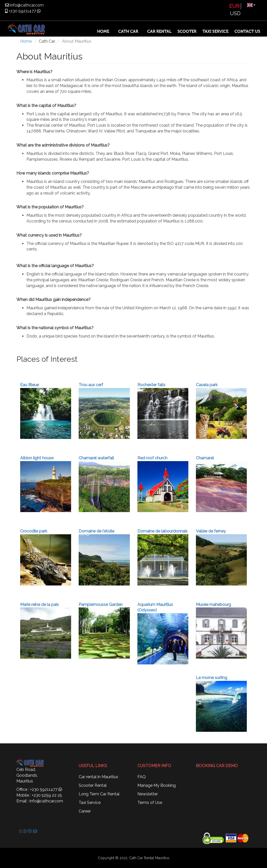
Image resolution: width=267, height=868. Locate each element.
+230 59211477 (22, 11)
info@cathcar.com (26, 5)
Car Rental (159, 32)
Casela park (207, 385)
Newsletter (148, 794)
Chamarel (205, 458)
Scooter (187, 32)
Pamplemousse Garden (101, 605)
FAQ (142, 777)
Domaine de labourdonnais (162, 531)
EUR (234, 6)
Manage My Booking (157, 785)
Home (103, 32)
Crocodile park (34, 531)
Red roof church (152, 458)
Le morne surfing (212, 678)
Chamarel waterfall (96, 458)
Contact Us (247, 32)
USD (235, 13)
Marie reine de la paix (39, 605)
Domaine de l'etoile (96, 531)
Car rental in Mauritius (98, 777)
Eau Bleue (29, 385)
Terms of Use (150, 803)
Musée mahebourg (213, 605)
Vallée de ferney (211, 531)
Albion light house (37, 458)
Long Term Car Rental (99, 794)
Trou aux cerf (91, 385)
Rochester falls (151, 385)
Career (85, 811)
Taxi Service (215, 32)
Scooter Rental (93, 785)
